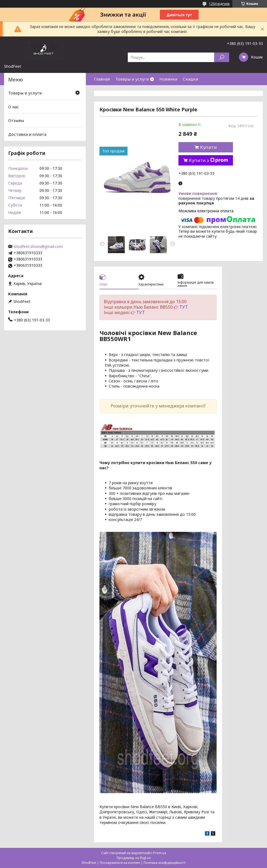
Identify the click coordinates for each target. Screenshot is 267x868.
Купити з (208, 160)
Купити (208, 147)
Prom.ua (160, 853)
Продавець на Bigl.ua (134, 858)
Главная (102, 79)
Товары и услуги (132, 79)
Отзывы (16, 120)
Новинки (168, 79)
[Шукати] (222, 57)
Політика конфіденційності (165, 863)
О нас (14, 107)
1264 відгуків (219, 4)
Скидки (190, 79)
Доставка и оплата (27, 134)
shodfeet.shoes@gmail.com (38, 247)
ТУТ (184, 307)
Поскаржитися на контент (120, 863)
